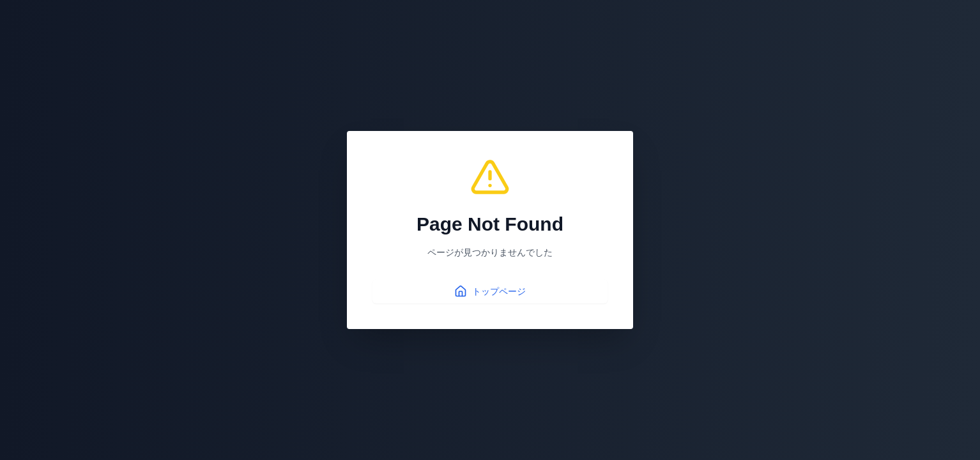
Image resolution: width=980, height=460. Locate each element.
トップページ (490, 291)
